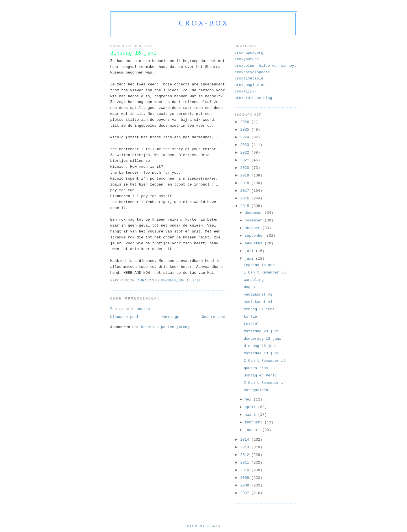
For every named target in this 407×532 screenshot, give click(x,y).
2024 (246, 137)
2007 (246, 493)
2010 (246, 470)
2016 (246, 198)
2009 (246, 478)
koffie (250, 317)
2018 (246, 183)
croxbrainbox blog (253, 98)
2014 (246, 440)
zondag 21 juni (259, 309)
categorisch (256, 390)
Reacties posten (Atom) (165, 327)
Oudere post (214, 317)
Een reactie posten (130, 309)
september (256, 236)
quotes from (256, 368)
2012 (246, 455)
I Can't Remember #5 (265, 361)
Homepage (170, 317)
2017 (246, 191)
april (251, 407)
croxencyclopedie (252, 72)
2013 (246, 447)
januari (254, 430)
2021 (246, 160)
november (255, 220)
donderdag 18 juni (262, 339)
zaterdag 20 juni (261, 331)
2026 (246, 122)
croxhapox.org (249, 53)
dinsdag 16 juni (260, 346)
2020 (246, 168)
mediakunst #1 (258, 302)
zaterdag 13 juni (261, 353)
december (255, 213)
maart (251, 415)
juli (250, 251)
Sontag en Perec (260, 375)
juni (250, 259)
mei (249, 399)
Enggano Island (259, 265)
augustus (255, 243)
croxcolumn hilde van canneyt (265, 66)
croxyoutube (247, 59)
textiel (251, 324)
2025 (246, 130)
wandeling (254, 280)
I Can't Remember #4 (265, 383)
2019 (246, 175)
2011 (246, 463)
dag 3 (249, 287)
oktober (254, 228)
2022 (246, 153)
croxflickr (246, 91)
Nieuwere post (125, 317)
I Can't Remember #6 (265, 273)
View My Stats (203, 526)
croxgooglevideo (251, 85)
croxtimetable (249, 78)
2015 (246, 206)
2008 (246, 485)
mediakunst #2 (258, 295)
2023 (246, 145)
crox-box (204, 23)
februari (255, 422)
